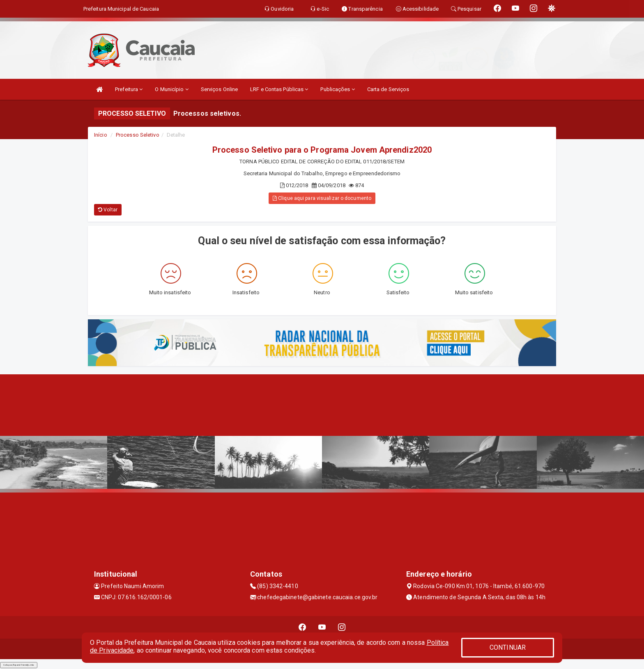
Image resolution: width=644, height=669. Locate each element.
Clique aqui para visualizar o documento (322, 198)
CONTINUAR (508, 647)
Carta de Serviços (388, 89)
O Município (171, 89)
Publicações (337, 89)
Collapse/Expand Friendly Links (19, 665)
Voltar (108, 210)
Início (101, 135)
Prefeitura (129, 89)
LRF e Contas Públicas (279, 89)
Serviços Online (220, 89)
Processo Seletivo (138, 135)
